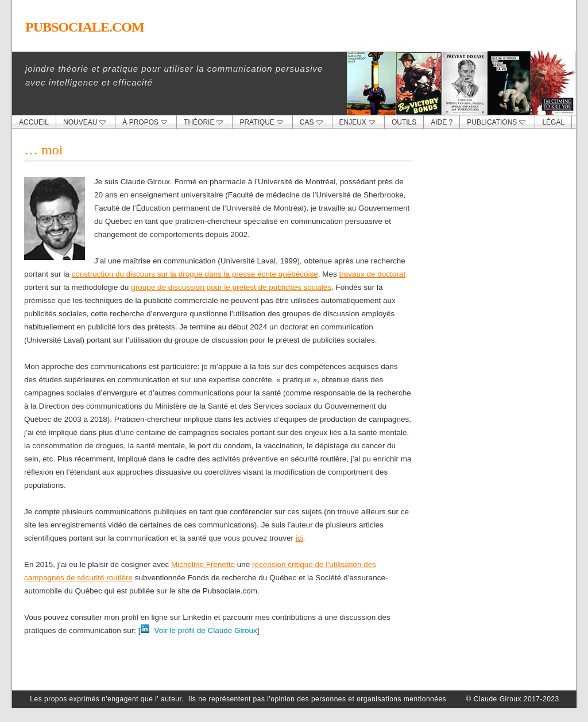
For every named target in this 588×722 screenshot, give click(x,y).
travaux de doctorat (373, 274)
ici (299, 538)
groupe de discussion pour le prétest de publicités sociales (231, 287)
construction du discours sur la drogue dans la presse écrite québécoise (195, 274)
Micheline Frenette (203, 564)
